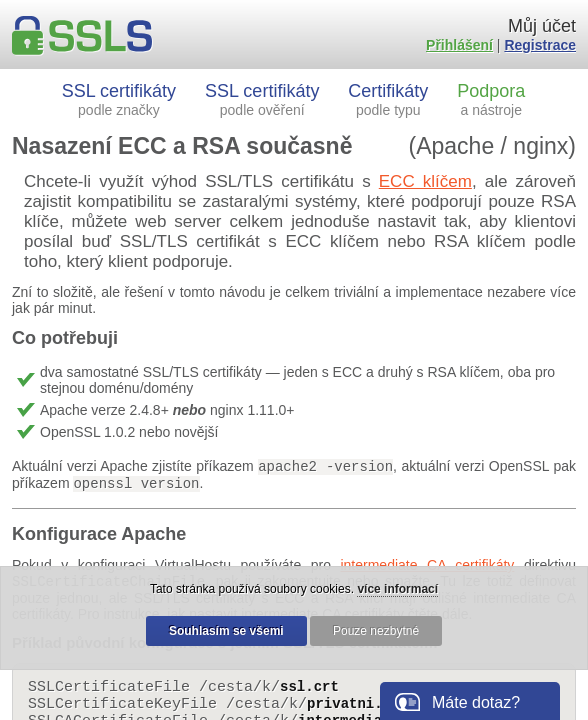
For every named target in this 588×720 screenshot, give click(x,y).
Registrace (540, 45)
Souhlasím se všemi (226, 631)
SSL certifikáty (119, 99)
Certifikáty (388, 99)
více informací (397, 589)
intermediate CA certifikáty (427, 565)
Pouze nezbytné (376, 631)
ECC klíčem (425, 181)
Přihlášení (459, 45)
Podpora (491, 99)
